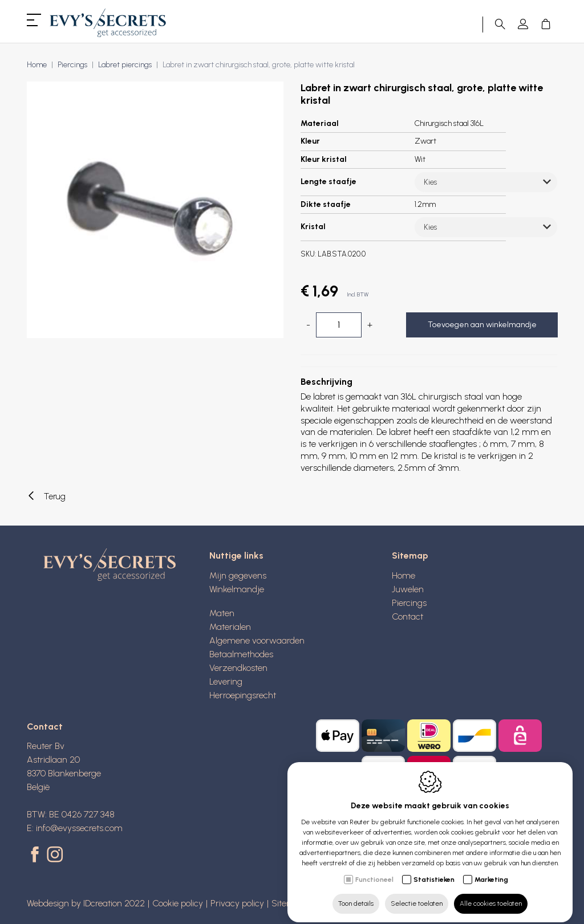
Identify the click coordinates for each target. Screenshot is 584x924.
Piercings (72, 65)
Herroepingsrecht (243, 695)
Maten (222, 613)
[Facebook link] (37, 856)
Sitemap (410, 555)
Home (37, 65)
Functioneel (374, 870)
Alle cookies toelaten (491, 894)
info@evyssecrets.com (79, 828)
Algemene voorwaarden (257, 640)
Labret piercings (125, 65)
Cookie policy (178, 903)
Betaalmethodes (241, 654)
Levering (226, 681)
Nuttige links (236, 555)
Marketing (491, 870)
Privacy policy (237, 903)
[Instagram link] (55, 856)
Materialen (230, 627)
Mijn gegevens (238, 575)
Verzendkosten (238, 668)
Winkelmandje (237, 589)
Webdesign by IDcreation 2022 (86, 903)
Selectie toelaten (417, 894)
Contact (407, 616)
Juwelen (408, 589)
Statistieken (434, 870)
